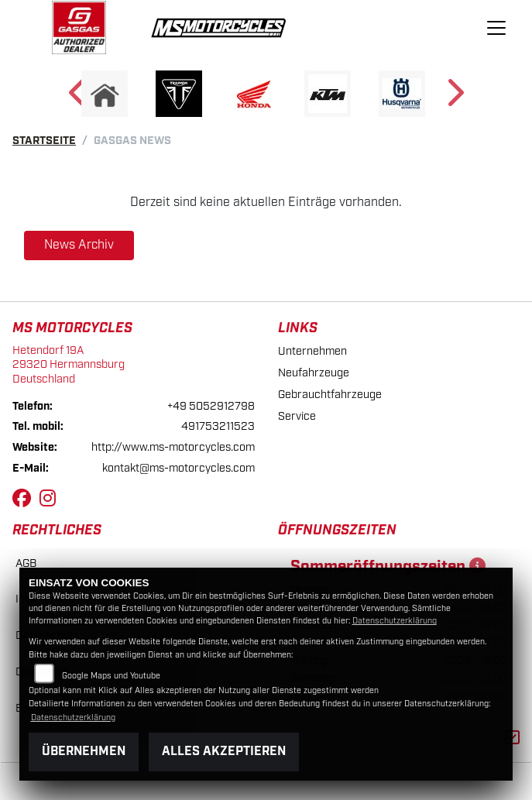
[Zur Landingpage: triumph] (179, 94)
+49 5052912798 (211, 406)
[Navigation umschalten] (496, 28)
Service (297, 416)
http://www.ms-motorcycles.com (173, 447)
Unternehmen (312, 351)
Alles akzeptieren (224, 752)
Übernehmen (84, 752)
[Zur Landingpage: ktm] (328, 94)
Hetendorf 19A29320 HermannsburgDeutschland (69, 365)
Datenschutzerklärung (395, 621)
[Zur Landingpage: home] (105, 94)
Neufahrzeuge (314, 373)
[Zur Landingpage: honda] (253, 94)
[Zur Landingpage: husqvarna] (402, 94)
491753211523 (218, 426)
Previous (79, 98)
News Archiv (79, 245)
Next (454, 98)
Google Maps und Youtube (111, 676)
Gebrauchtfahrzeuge (330, 395)
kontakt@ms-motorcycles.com (178, 468)
